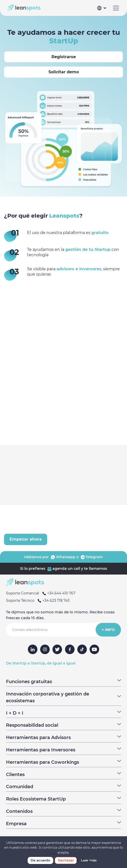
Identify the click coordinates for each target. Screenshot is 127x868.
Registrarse (64, 57)
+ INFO (108, 630)
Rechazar (66, 860)
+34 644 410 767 (58, 593)
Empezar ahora (26, 539)
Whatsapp (62, 557)
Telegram (91, 557)
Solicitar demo (64, 72)
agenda (56, 569)
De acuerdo (40, 860)
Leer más (89, 860)
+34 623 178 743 (52, 600)
